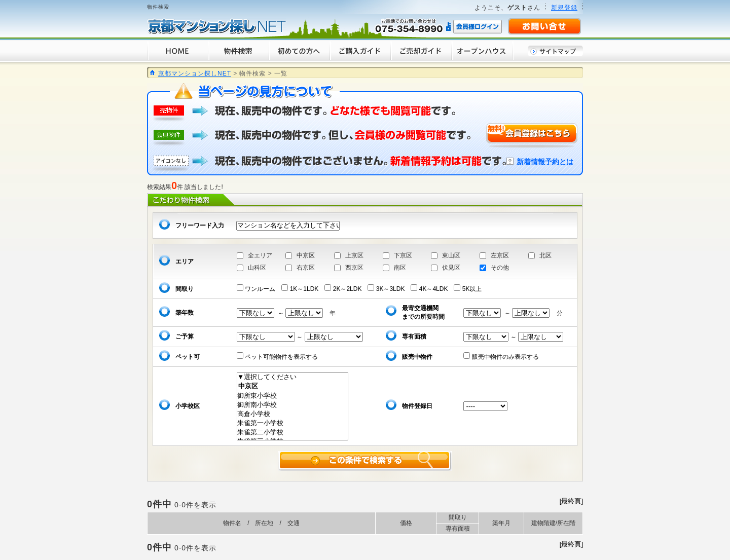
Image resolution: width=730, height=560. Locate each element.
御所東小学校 (293, 396)
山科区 (257, 268)
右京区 (306, 268)
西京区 (354, 268)
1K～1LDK (303, 289)
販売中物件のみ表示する (504, 357)
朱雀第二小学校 (293, 432)
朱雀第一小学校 (293, 423)
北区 (545, 255)
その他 (500, 268)
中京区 (306, 255)
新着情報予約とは (545, 162)
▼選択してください (293, 377)
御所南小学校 (293, 405)
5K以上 (471, 289)
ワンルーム (259, 289)
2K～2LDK (346, 289)
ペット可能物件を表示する (280, 357)
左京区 (500, 255)
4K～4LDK (432, 289)
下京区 (403, 255)
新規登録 (564, 8)
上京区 (354, 255)
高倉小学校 (293, 414)
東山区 (451, 255)
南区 (400, 268)
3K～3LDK (389, 289)
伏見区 (451, 268)
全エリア (260, 255)
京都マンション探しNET (195, 73)
